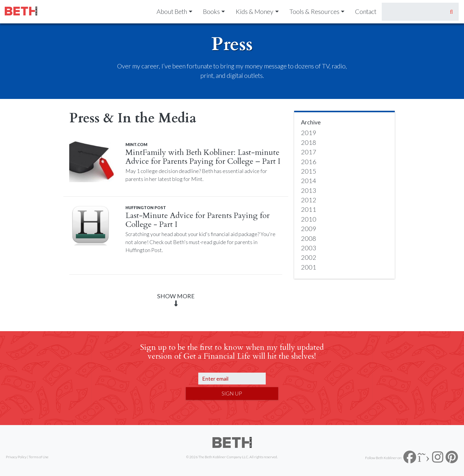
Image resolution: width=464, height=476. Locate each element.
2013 (309, 190)
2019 (309, 133)
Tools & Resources (314, 12)
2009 (309, 229)
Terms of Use (39, 457)
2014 (309, 181)
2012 (309, 200)
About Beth (172, 12)
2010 (309, 219)
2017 (309, 152)
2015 (309, 171)
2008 (309, 238)
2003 (309, 248)
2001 (309, 267)
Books (211, 12)
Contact (366, 12)
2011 (309, 209)
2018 (309, 142)
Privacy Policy (16, 457)
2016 (309, 162)
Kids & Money (254, 12)
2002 (309, 257)
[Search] (413, 12)
